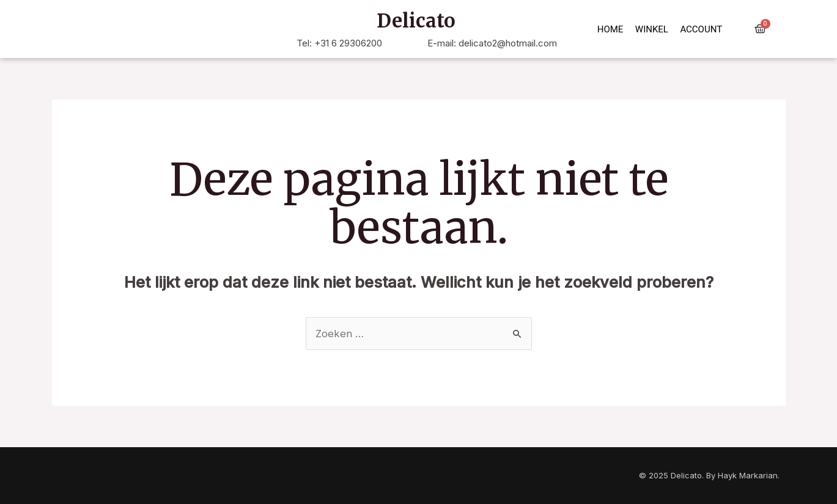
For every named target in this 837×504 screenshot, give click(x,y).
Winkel (652, 29)
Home (610, 29)
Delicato (416, 21)
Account (701, 29)
